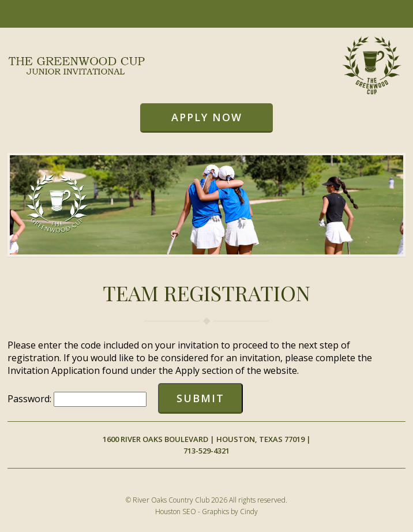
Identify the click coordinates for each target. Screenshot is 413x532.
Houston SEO (176, 512)
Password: (31, 399)
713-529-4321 (206, 451)
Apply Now (207, 117)
